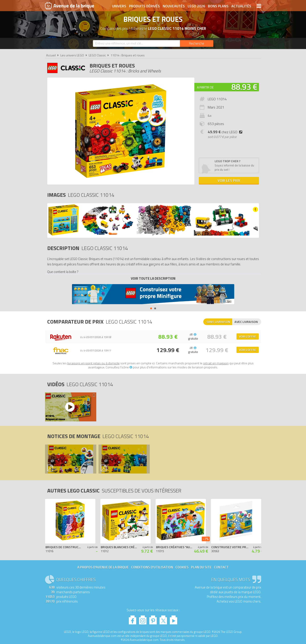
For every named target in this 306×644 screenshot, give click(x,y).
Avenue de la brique (70, 6)
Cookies (182, 567)
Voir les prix (229, 180)
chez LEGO (226, 132)
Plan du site (201, 567)
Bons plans (218, 6)
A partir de (205, 87)
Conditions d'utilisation (152, 567)
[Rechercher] (197, 43)
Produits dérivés (144, 6)
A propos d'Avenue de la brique (103, 567)
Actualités (241, 6)
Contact (221, 567)
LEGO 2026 (196, 6)
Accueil (51, 55)
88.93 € (244, 87)
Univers (119, 6)
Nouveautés (174, 6)
